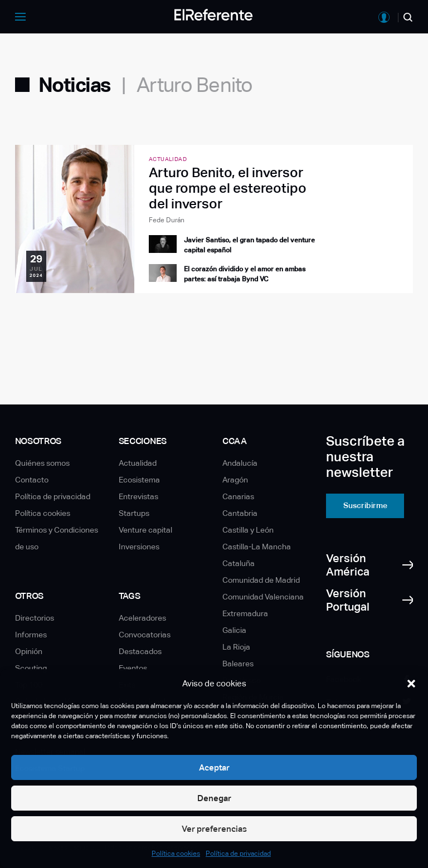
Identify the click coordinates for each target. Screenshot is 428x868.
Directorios (35, 618)
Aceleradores (142, 618)
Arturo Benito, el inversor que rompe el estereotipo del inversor (228, 188)
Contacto (32, 480)
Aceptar (214, 767)
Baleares (238, 664)
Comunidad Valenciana (263, 597)
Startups (134, 513)
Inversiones (139, 547)
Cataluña (239, 563)
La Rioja (236, 647)
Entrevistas (138, 496)
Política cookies (176, 854)
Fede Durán (167, 220)
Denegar (214, 798)
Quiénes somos (42, 463)
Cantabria (240, 513)
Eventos (133, 668)
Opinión (29, 651)
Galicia (234, 630)
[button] (411, 684)
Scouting (31, 668)
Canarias (238, 496)
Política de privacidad (238, 854)
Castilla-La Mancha (257, 547)
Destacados (140, 651)
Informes (31, 635)
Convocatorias (145, 635)
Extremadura (245, 613)
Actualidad (138, 463)
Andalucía (240, 463)
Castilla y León (248, 530)
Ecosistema (139, 480)
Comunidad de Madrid (261, 580)
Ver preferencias (214, 829)
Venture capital (145, 530)
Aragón (235, 480)
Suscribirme (365, 505)
